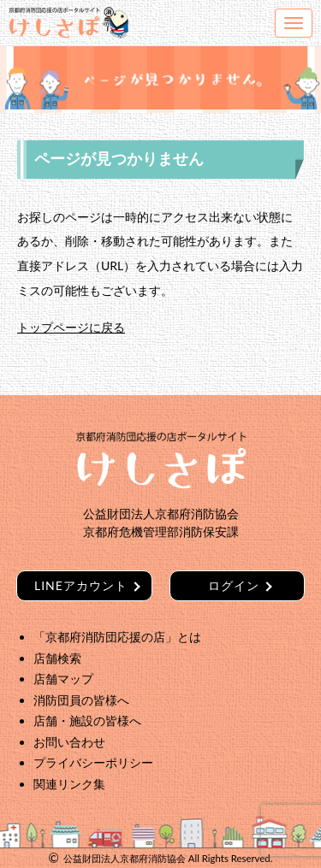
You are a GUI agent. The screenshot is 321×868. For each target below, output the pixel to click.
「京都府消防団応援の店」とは (117, 637)
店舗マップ (63, 679)
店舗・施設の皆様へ (87, 720)
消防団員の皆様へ (81, 700)
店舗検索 (57, 658)
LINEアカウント (81, 585)
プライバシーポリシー (93, 762)
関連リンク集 (69, 784)
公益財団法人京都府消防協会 (125, 858)
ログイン (234, 585)
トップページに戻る (71, 327)
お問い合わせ (69, 742)
